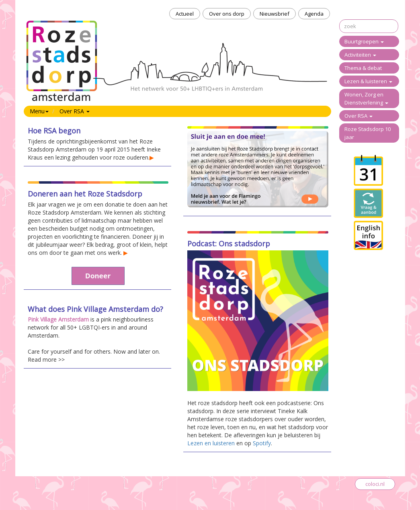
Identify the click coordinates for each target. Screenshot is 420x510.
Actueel (185, 14)
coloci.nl (375, 484)
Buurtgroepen (364, 41)
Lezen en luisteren (211, 443)
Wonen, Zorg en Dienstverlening (366, 98)
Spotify (262, 443)
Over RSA (359, 116)
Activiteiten (360, 55)
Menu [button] (39, 111)
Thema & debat (363, 68)
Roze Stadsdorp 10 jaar (368, 133)
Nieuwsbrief (275, 14)
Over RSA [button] (75, 111)
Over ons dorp (227, 14)
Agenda (314, 14)
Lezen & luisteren (368, 81)
